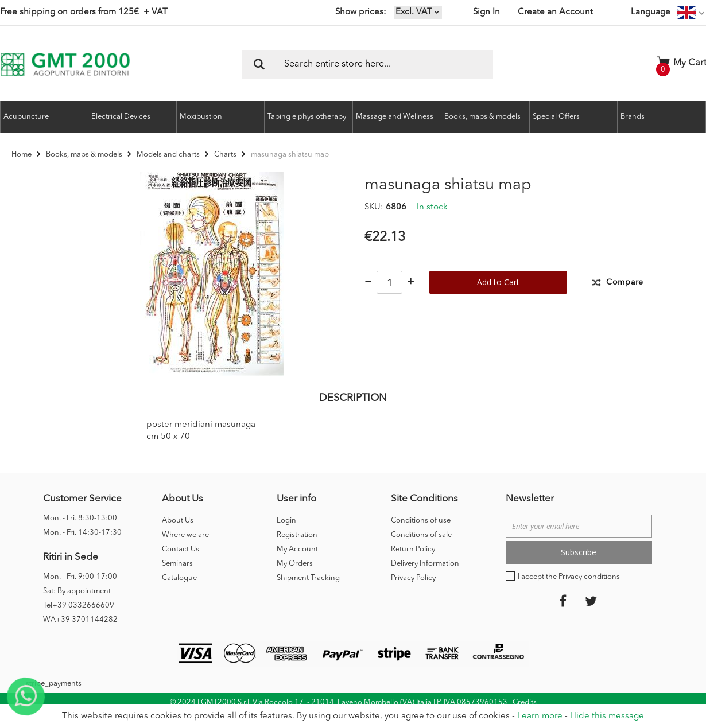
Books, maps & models (84, 155)
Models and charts (168, 155)
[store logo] (65, 65)
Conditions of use (421, 537)
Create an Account (555, 12)
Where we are (185, 551)
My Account (297, 565)
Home (22, 155)
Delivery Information (425, 580)
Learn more (540, 716)
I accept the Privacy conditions (569, 593)
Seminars (177, 580)
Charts (225, 155)
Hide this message (607, 716)
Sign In (486, 12)
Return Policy (413, 565)
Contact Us (181, 565)
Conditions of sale (421, 551)
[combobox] (367, 65)
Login (286, 537)
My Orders (295, 580)
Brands (633, 117)
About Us (178, 537)
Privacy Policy (413, 594)
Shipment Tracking (308, 594)
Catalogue (179, 594)
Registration (297, 551)
